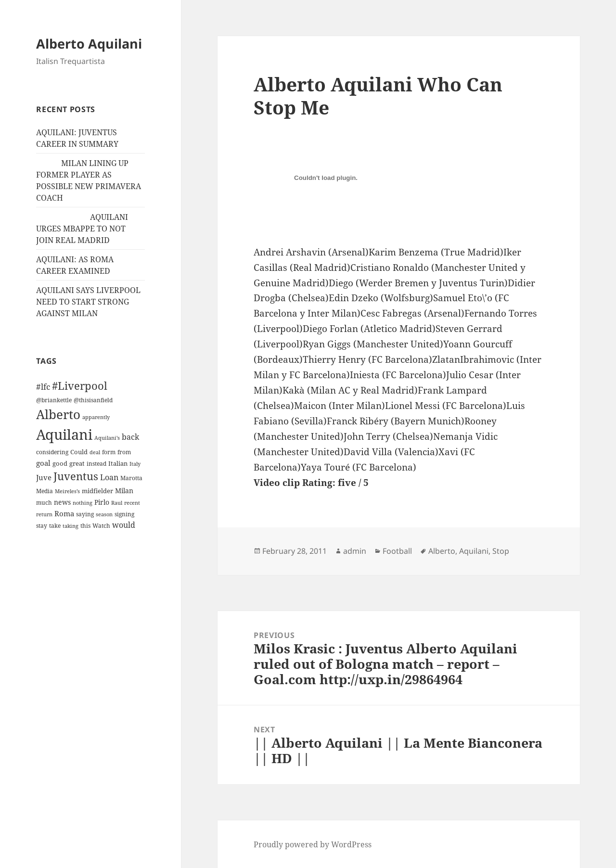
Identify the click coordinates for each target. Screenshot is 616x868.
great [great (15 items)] (77, 463)
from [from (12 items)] (124, 452)
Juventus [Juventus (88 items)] (76, 476)
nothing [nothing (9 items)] (83, 503)
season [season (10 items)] (104, 514)
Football (397, 551)
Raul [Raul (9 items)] (117, 503)
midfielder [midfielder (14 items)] (97, 491)
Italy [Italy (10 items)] (135, 464)
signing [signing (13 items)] (124, 514)
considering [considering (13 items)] (52, 452)
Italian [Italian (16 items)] (118, 463)
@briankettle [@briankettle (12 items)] (54, 400)
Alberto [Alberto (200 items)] (58, 414)
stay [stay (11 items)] (42, 526)
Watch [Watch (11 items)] (101, 526)
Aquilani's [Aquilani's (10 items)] (107, 438)
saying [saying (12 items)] (85, 514)
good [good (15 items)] (60, 463)
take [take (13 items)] (55, 526)
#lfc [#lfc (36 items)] (43, 386)
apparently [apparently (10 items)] (96, 417)
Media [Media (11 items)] (45, 491)
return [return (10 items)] (44, 514)
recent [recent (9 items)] (132, 503)
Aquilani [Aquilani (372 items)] (64, 434)
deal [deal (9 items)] (95, 452)
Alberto (442, 551)
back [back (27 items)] (130, 437)
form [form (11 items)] (109, 452)
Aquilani (474, 551)
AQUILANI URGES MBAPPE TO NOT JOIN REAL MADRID (82, 229)
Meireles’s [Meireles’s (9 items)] (67, 491)
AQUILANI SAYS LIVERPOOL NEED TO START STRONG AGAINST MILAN (88, 302)
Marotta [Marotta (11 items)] (131, 478)
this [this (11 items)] (85, 526)
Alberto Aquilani (89, 44)
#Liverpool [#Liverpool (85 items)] (80, 386)
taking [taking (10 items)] (71, 526)
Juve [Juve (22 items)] (44, 477)
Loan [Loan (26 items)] (109, 477)
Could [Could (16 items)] (79, 452)
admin (355, 551)
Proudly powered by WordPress (313, 844)
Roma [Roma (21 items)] (64, 513)
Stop (501, 551)
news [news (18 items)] (62, 502)
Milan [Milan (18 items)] (124, 491)
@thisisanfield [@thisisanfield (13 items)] (93, 400)
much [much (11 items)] (44, 503)
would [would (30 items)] (124, 525)
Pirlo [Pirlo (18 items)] (102, 502)
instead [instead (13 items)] (96, 464)
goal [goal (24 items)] (43, 463)
